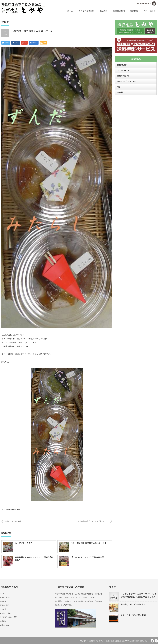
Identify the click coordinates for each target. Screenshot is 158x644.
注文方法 (3, 609)
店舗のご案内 (119, 11)
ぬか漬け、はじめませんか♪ (133, 604)
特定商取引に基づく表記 (8, 617)
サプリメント (123, 70)
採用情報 (134, 11)
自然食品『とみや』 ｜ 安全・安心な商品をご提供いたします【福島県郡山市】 (118, 641)
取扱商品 (104, 11)
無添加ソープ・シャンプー (126, 81)
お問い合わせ (149, 11)
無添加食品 (122, 65)
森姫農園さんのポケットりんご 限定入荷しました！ (34, 559)
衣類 (119, 87)
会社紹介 (3, 621)
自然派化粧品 (123, 76)
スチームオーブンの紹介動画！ (134, 615)
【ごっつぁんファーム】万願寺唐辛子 (87, 557)
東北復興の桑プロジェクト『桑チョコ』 (93, 521)
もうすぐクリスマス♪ (24, 543)
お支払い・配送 (5, 613)
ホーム (70, 11)
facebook (156, 641)
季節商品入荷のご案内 (12, 509)
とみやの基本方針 (86, 11)
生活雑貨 (120, 92)
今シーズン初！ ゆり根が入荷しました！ (89, 543)
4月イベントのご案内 (14, 521)
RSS (152, 641)
